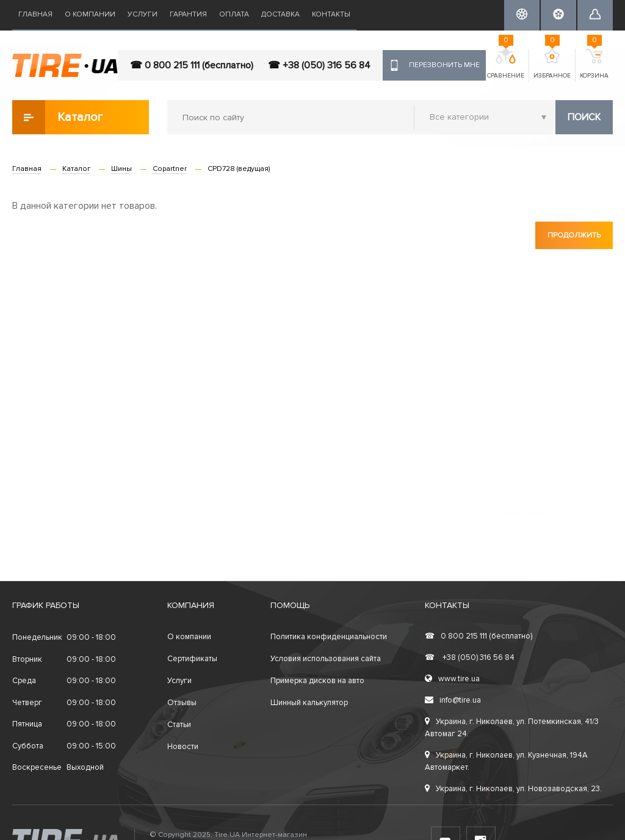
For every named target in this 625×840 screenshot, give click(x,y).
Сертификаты (192, 659)
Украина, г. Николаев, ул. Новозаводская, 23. (513, 789)
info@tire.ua (453, 700)
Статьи (179, 725)
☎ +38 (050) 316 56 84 (319, 65)
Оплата (234, 14)
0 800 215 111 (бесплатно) (479, 636)
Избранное (552, 64)
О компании (90, 14)
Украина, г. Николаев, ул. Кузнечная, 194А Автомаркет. (506, 761)
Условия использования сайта (326, 659)
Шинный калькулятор (309, 703)
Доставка (280, 14)
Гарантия (188, 14)
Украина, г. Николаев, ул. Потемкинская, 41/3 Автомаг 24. (512, 728)
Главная (35, 14)
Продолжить (574, 235)
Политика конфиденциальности (329, 637)
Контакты (331, 14)
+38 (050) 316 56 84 (470, 657)
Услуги (143, 14)
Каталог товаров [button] (58, 117)
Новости (183, 747)
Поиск (584, 117)
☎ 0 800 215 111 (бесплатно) (192, 65)
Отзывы (182, 703)
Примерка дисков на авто (317, 681)
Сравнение (506, 64)
